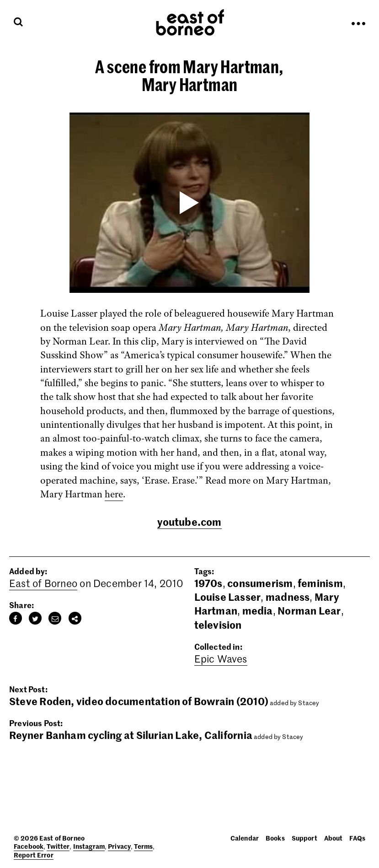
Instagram (89, 846)
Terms (143, 846)
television (218, 625)
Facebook (29, 846)
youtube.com (189, 522)
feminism (320, 583)
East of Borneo (43, 583)
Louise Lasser (228, 597)
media (258, 610)
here (114, 494)
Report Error (34, 855)
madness (288, 597)
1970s (208, 583)
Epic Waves (221, 658)
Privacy (119, 846)
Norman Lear (309, 610)
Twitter (58, 846)
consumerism (260, 583)
